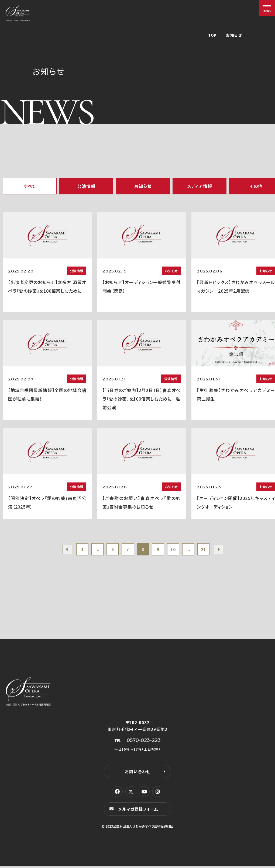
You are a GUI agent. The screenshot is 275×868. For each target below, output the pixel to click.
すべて (30, 186)
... (94, 550)
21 (208, 550)
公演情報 (86, 186)
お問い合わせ (137, 773)
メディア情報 (200, 186)
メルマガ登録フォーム (139, 811)
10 (176, 550)
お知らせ (143, 186)
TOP (212, 35)
